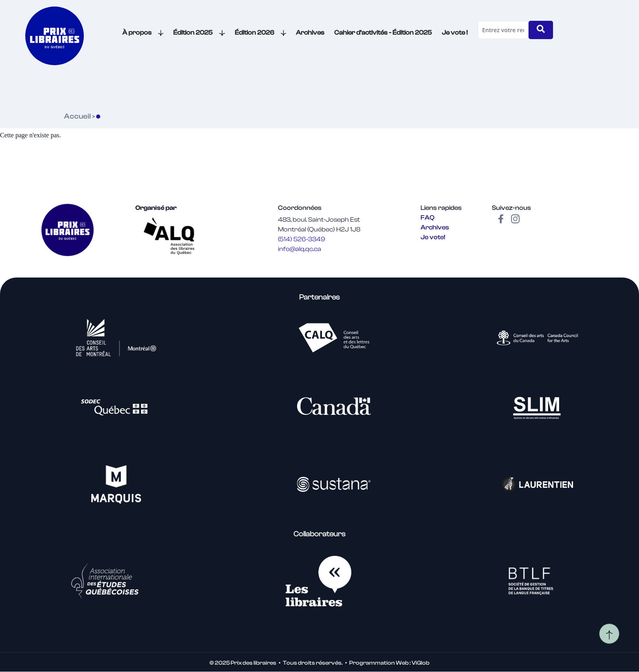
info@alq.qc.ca (300, 249)
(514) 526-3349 (302, 239)
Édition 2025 (199, 33)
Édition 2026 (261, 33)
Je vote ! (455, 33)
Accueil (77, 116)
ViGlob (421, 663)
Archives (310, 33)
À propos (143, 33)
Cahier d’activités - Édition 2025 (383, 33)
